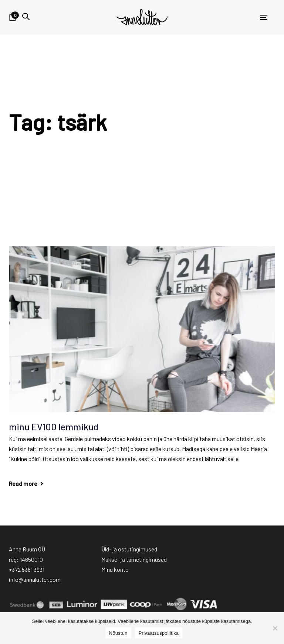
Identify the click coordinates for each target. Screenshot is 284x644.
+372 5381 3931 (27, 569)
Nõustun (118, 633)
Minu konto (115, 569)
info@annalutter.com (35, 579)
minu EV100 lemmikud (54, 427)
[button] (26, 16)
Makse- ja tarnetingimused (134, 559)
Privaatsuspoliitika (159, 633)
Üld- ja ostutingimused (129, 549)
